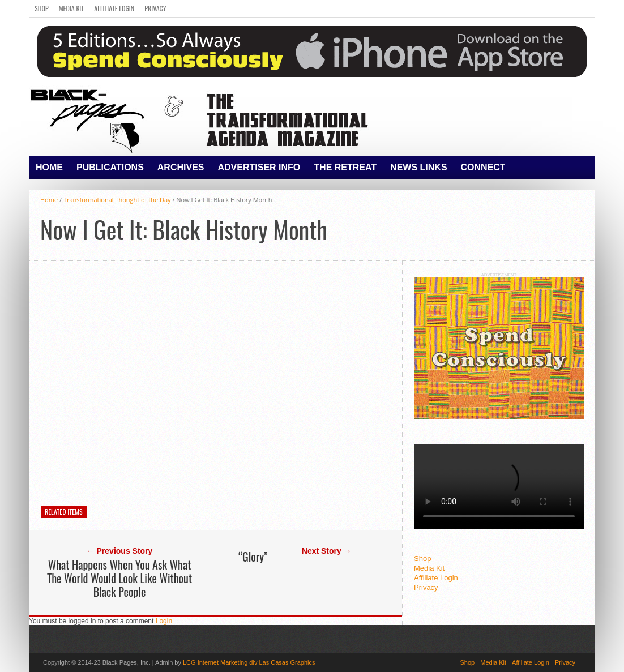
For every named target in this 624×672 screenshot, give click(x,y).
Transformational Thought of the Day (117, 200)
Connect (483, 167)
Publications (110, 167)
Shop (42, 8)
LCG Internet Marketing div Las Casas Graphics (249, 662)
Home (49, 167)
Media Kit (72, 8)
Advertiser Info (259, 167)
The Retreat (345, 167)
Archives (181, 167)
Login (164, 621)
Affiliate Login (114, 8)
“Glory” (253, 557)
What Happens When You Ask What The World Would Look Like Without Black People (119, 578)
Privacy (155, 8)
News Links (418, 167)
